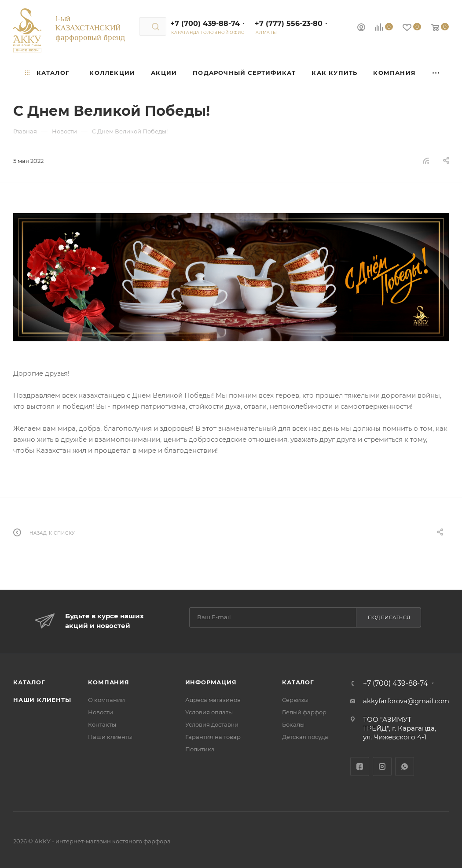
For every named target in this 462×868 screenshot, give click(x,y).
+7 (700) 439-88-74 (205, 24)
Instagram (382, 766)
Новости (101, 712)
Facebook (360, 766)
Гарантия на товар (213, 737)
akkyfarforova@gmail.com (406, 701)
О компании (106, 700)
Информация (211, 682)
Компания (108, 682)
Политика (200, 749)
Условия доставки (212, 724)
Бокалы (293, 724)
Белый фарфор (304, 712)
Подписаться (389, 617)
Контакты (102, 724)
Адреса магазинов (213, 700)
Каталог (29, 682)
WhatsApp (405, 766)
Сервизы (295, 700)
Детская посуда (305, 737)
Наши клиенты (42, 700)
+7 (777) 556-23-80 (289, 24)
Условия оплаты (209, 712)
